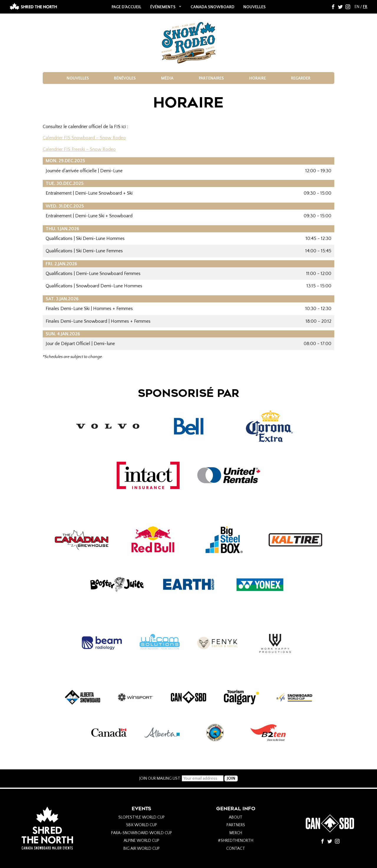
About (236, 817)
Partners (236, 825)
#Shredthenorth (236, 841)
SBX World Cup (142, 825)
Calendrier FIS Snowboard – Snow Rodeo (84, 138)
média (167, 78)
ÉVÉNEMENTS (163, 7)
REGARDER (301, 78)
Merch (236, 833)
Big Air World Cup (142, 849)
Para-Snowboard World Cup (142, 833)
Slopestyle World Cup (142, 817)
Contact (236, 849)
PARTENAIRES (211, 78)
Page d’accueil (127, 7)
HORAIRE (258, 78)
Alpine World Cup (142, 841)
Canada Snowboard (213, 7)
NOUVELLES (254, 7)
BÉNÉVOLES (125, 78)
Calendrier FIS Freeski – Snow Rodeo (79, 149)
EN (357, 7)
